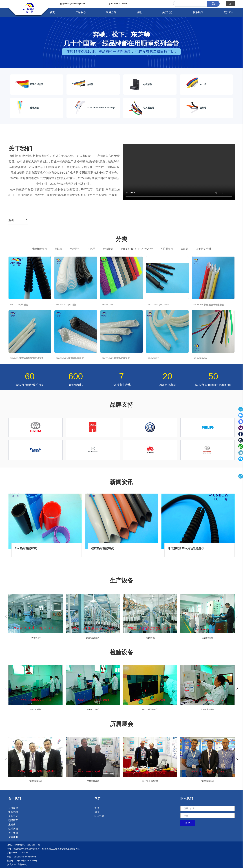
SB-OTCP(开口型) (19, 305)
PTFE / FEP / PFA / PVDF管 (137, 249)
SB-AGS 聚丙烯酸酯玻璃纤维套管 (27, 358)
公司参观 (13, 808)
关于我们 (167, 12)
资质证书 (228, 12)
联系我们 (198, 12)
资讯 (139, 12)
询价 (97, 812)
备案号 (10, 861)
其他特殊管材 (204, 249)
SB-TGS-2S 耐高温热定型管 (70, 358)
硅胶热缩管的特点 (102, 548)
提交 (188, 823)
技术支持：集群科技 (17, 864)
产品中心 (81, 12)
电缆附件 (75, 249)
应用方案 (111, 12)
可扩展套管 (167, 249)
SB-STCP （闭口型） (66, 305)
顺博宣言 (13, 820)
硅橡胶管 (108, 249)
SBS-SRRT (153, 358)
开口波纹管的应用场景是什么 (186, 548)
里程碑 (12, 824)
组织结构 (13, 812)
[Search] (196, 4)
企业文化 (13, 816)
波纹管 (184, 249)
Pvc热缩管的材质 (26, 548)
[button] (237, 616)
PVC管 (92, 249)
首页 (52, 12)
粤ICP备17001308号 (27, 861)
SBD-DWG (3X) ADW (158, 305)
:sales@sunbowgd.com (73, 4)
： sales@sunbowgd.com (22, 857)
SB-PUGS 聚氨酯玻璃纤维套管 (209, 305)
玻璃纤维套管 (39, 249)
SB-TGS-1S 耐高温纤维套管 (116, 358)
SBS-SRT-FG (200, 358)
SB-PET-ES (108, 305)
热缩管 (59, 249)
